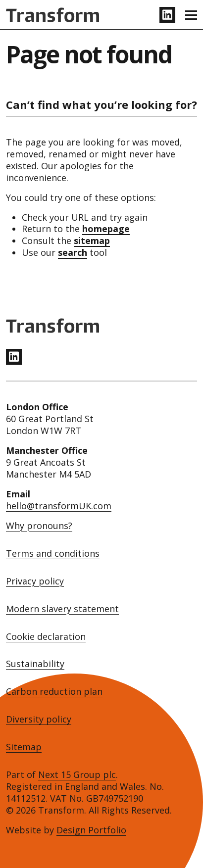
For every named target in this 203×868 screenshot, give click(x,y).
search (73, 252)
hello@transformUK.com (59, 506)
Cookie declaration (46, 637)
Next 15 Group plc (77, 774)
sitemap (92, 241)
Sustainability (35, 664)
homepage (106, 229)
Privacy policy (35, 581)
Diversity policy (39, 719)
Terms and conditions (53, 554)
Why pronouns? (39, 526)
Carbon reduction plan (54, 692)
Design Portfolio (91, 830)
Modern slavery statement (62, 609)
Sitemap (24, 747)
